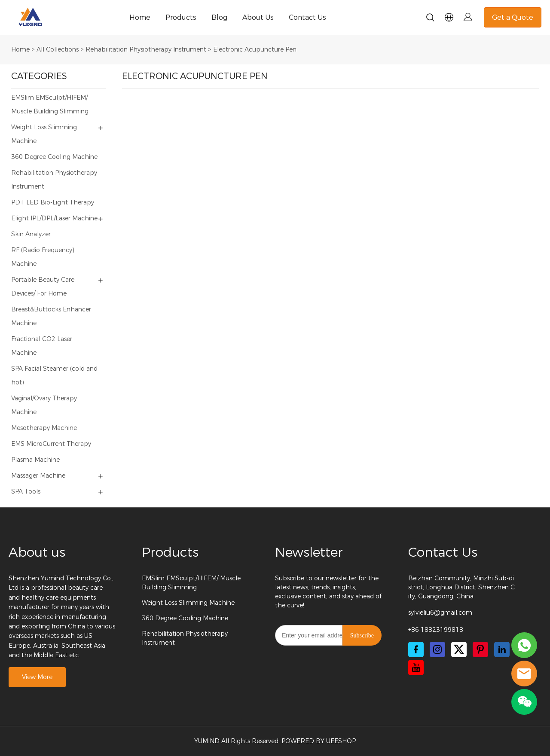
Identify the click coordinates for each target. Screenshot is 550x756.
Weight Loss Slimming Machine (44, 134)
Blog (219, 17)
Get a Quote (513, 17)
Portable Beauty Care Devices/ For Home (43, 287)
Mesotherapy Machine (44, 428)
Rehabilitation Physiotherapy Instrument (146, 50)
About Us (258, 17)
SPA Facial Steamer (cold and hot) (54, 376)
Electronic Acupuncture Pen (255, 50)
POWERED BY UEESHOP (319, 741)
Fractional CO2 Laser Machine (42, 346)
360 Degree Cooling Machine (54, 157)
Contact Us (307, 17)
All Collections (58, 50)
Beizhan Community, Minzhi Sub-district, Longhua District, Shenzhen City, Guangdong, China (461, 587)
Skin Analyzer (31, 234)
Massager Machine (38, 476)
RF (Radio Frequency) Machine (43, 257)
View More (37, 677)
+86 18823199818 (436, 630)
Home (140, 17)
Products (181, 17)
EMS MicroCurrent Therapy (51, 444)
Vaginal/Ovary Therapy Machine (44, 405)
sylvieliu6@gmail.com (440, 613)
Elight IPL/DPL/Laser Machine (54, 218)
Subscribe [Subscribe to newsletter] (362, 636)
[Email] (309, 635)
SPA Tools (26, 492)
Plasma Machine (35, 460)
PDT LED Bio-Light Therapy (53, 203)
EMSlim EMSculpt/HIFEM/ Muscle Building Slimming (50, 105)
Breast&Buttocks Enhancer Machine (51, 316)
